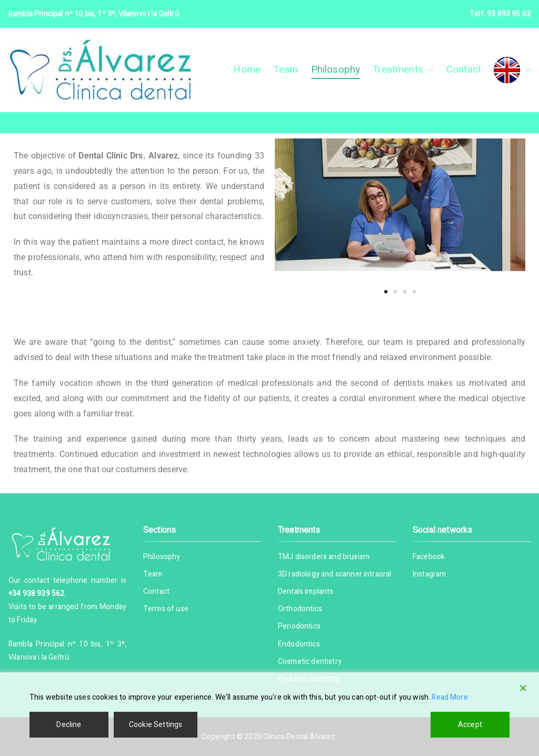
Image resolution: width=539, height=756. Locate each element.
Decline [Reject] (69, 725)
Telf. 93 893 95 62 (500, 14)
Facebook (429, 557)
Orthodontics (300, 609)
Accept (470, 725)
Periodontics (299, 626)
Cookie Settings (156, 725)
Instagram (429, 574)
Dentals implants (306, 591)
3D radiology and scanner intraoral (335, 574)
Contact (464, 69)
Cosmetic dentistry (310, 661)
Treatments (403, 70)
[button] (428, 70)
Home (247, 69)
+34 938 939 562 (36, 594)
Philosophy (336, 69)
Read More (450, 697)
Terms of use (166, 609)
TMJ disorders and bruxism (324, 557)
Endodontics (299, 644)
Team (286, 69)
